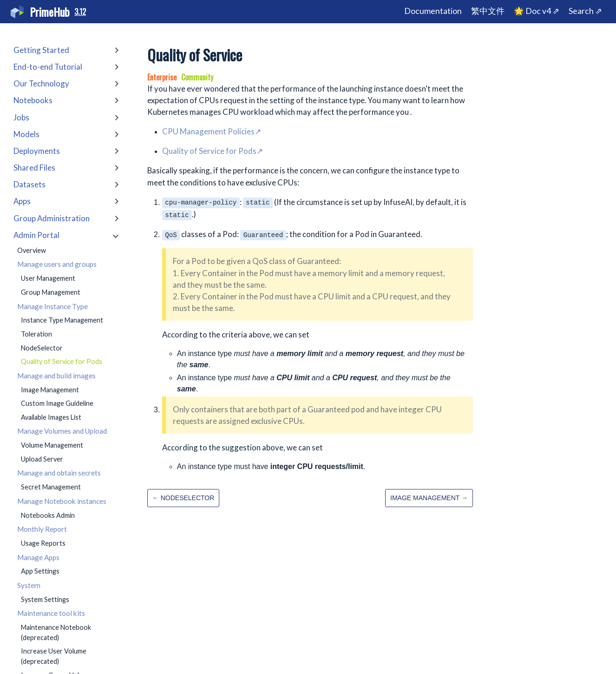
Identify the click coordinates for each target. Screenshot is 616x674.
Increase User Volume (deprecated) (54, 656)
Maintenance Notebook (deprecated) (56, 632)
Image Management (50, 390)
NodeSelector (42, 348)
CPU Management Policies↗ (212, 131)
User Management (48, 278)
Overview (32, 250)
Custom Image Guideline (57, 403)
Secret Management (51, 487)
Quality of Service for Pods (62, 361)
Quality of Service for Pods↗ (213, 151)
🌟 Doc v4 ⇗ (537, 11)
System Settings (45, 599)
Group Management (51, 292)
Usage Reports (43, 543)
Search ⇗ (585, 11)
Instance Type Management (62, 320)
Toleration (36, 334)
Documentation (433, 11)
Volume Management (52, 445)
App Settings (40, 571)
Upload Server (42, 459)
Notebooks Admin (48, 515)
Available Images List (51, 417)
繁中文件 (488, 11)
